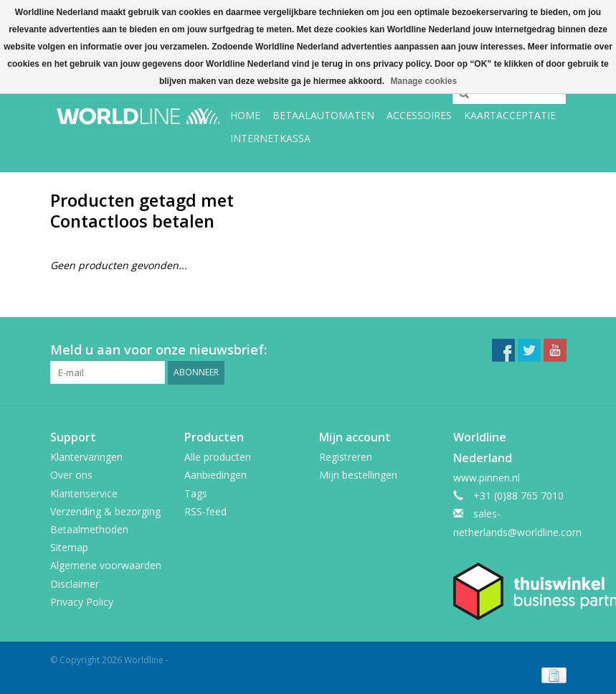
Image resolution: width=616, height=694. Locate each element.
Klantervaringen (86, 457)
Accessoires (419, 115)
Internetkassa (270, 138)
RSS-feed (205, 511)
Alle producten (218, 457)
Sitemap (69, 547)
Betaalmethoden (89, 529)
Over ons (71, 475)
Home (245, 115)
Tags (196, 493)
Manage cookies (423, 81)
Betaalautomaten (323, 115)
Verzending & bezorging (105, 511)
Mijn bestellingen (358, 475)
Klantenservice (84, 493)
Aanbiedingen (215, 475)
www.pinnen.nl (487, 478)
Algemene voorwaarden (106, 565)
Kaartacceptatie (510, 115)
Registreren (346, 457)
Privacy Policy (82, 602)
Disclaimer (75, 584)
